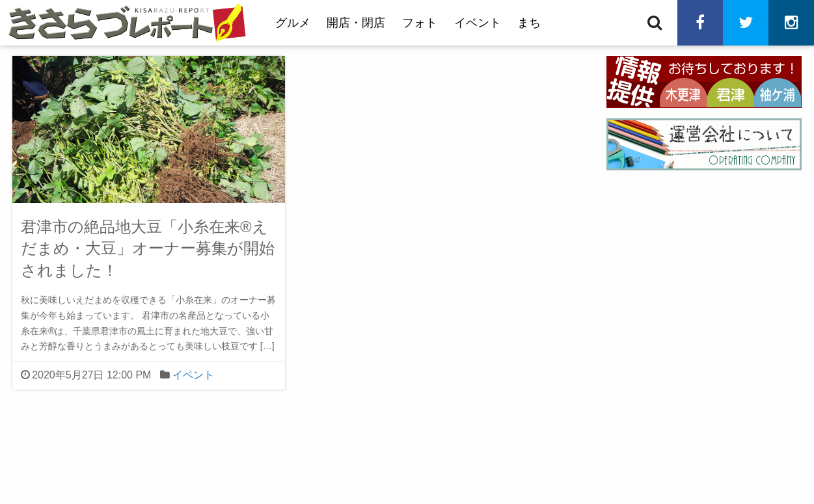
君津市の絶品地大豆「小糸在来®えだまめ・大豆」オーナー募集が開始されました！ (148, 248)
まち (529, 23)
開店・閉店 (356, 23)
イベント (478, 23)
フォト (420, 23)
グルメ (293, 23)
